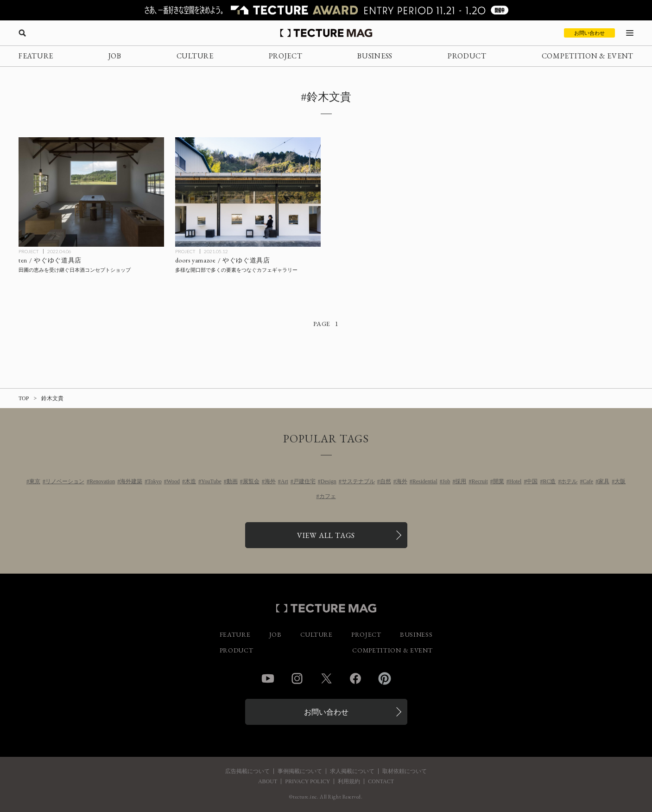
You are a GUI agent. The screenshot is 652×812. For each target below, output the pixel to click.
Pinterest (385, 678)
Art (285, 481)
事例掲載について (300, 771)
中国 (532, 481)
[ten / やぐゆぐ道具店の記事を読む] (91, 192)
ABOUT (268, 781)
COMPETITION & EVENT (588, 56)
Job (446, 481)
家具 (604, 481)
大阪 (620, 481)
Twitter (326, 678)
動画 (232, 481)
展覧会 (251, 481)
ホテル (569, 481)
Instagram (297, 678)
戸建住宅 (304, 481)
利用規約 (349, 781)
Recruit (479, 481)
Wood (173, 481)
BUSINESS (375, 56)
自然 (386, 481)
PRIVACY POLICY (307, 781)
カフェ (328, 496)
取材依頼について (405, 771)
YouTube (211, 481)
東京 (35, 481)
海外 (270, 481)
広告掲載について (247, 771)
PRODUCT (467, 56)
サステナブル (358, 481)
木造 (190, 481)
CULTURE (195, 56)
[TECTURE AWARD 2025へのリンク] (326, 10)
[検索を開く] (22, 33)
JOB (115, 56)
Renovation (102, 481)
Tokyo (155, 481)
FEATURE (36, 56)
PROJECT (286, 56)
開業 (499, 481)
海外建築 (131, 481)
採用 (461, 481)
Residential (425, 481)
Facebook (355, 678)
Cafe (588, 481)
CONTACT (381, 781)
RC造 (549, 481)
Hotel (516, 481)
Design (329, 481)
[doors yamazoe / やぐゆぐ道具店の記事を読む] (248, 192)
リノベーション (65, 481)
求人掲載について (352, 771)
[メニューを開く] (630, 33)
